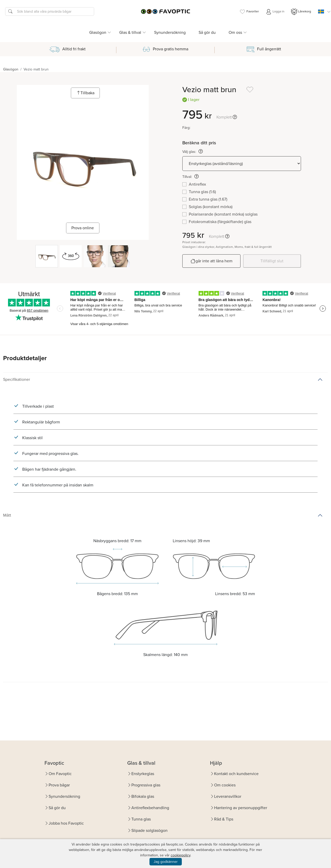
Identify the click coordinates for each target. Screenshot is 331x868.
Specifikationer (17, 379)
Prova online (83, 228)
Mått (7, 515)
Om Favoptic (60, 774)
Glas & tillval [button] (130, 32)
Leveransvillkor (228, 796)
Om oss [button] (235, 32)
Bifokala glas (143, 796)
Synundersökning (170, 32)
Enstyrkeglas (143, 774)
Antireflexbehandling (150, 808)
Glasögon (11, 69)
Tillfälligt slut (272, 261)
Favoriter (249, 12)
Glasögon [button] (98, 32)
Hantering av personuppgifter (241, 808)
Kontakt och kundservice (236, 774)
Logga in (275, 12)
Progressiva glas (146, 785)
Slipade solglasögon (149, 830)
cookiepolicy (180, 855)
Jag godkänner (166, 862)
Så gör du (207, 32)
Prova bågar (59, 785)
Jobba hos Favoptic (66, 823)
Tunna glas (141, 819)
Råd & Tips (224, 819)
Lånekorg (301, 12)
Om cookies (225, 785)
